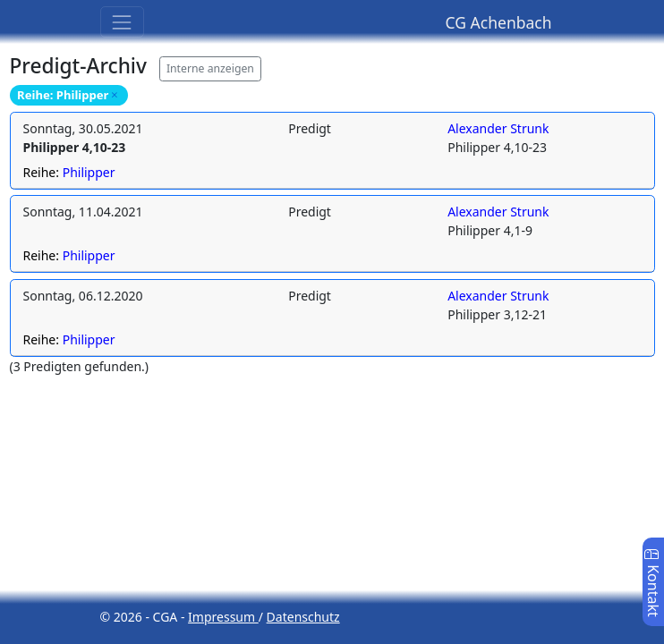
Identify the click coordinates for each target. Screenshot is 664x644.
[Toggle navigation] (122, 22)
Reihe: (69, 172)
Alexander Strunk (498, 128)
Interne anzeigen (210, 68)
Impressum (223, 617)
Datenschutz (303, 617)
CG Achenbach (499, 22)
